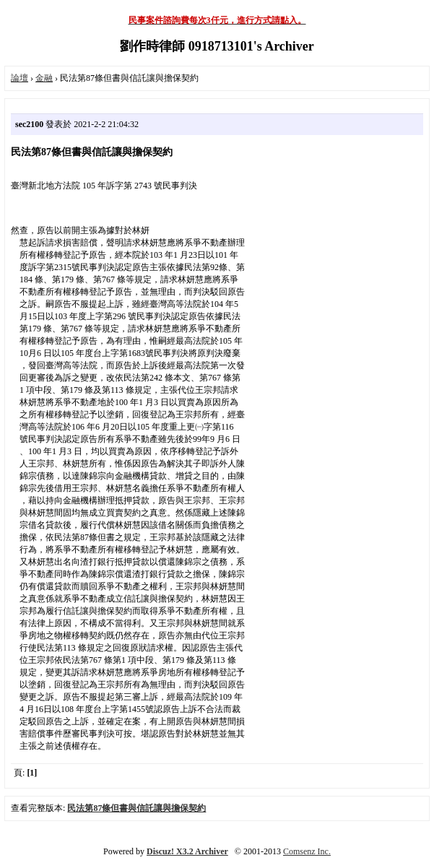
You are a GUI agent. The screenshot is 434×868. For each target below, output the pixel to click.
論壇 (19, 78)
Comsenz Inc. (307, 851)
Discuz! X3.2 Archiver (187, 851)
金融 (44, 78)
